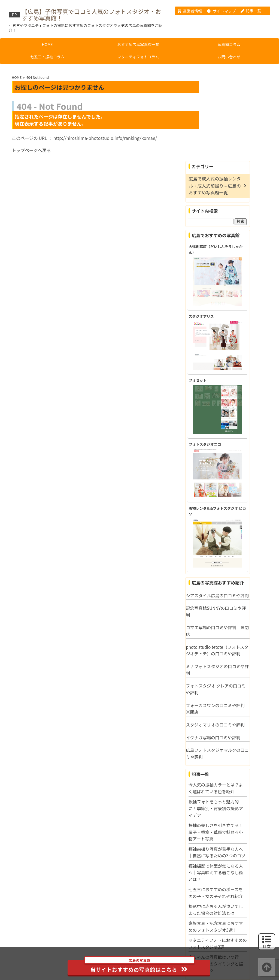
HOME (47, 43)
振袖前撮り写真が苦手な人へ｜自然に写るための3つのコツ (238, 783)
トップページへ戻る (31, 149)
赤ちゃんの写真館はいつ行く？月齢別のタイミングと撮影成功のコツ (238, 899)
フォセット (220, 300)
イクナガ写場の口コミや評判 (235, 665)
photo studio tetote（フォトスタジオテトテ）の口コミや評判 (237, 578)
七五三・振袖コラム (47, 55)
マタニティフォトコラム (138, 55)
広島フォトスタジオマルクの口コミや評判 (237, 681)
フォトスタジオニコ (227, 364)
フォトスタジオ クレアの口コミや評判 (238, 617)
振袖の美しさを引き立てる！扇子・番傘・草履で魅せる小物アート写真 (238, 760)
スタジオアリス (224, 236)
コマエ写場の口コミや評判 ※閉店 (237, 558)
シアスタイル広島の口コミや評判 (237, 519)
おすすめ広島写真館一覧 (138, 43)
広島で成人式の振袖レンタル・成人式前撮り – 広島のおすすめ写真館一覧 (237, 104)
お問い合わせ (229, 55)
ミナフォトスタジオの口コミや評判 (237, 597)
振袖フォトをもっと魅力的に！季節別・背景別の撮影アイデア (238, 736)
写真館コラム (229, 43)
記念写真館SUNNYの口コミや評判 (238, 539)
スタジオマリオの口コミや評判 (237, 652)
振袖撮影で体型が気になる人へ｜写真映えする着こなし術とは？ (238, 807)
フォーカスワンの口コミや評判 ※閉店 (239, 636)
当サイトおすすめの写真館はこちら (140, 967)
